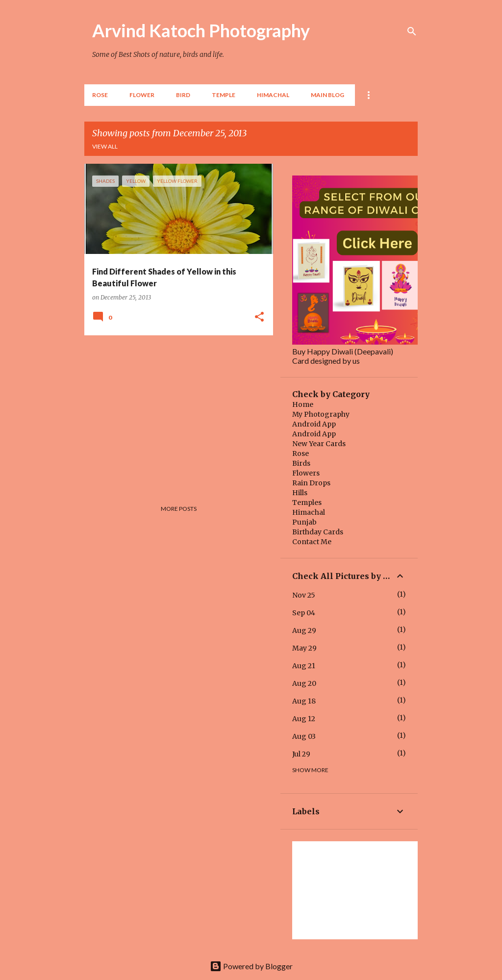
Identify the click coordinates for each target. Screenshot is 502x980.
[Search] (412, 31)
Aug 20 (304, 683)
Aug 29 (304, 630)
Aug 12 (304, 719)
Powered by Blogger (251, 966)
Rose (100, 95)
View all (105, 146)
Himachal (309, 512)
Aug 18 (304, 701)
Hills (300, 493)
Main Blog (327, 95)
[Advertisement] (175, 411)
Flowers (306, 473)
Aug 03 (304, 736)
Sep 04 (304, 613)
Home (303, 404)
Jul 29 (301, 754)
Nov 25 (304, 595)
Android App (314, 424)
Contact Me (312, 542)
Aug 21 (304, 666)
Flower (142, 95)
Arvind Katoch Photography (201, 30)
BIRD (183, 95)
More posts (179, 509)
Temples (307, 503)
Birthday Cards (318, 532)
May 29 (304, 648)
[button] (259, 317)
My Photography (321, 414)
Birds (301, 463)
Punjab (304, 522)
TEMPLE (224, 95)
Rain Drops (311, 483)
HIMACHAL (273, 95)
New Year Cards (319, 444)
